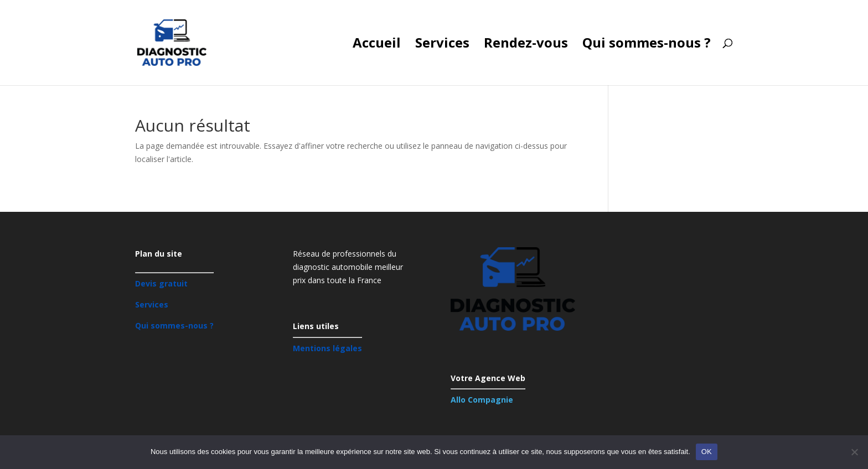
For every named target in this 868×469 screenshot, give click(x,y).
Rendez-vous (526, 45)
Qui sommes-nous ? (647, 45)
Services (442, 45)
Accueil (377, 45)
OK (707, 452)
